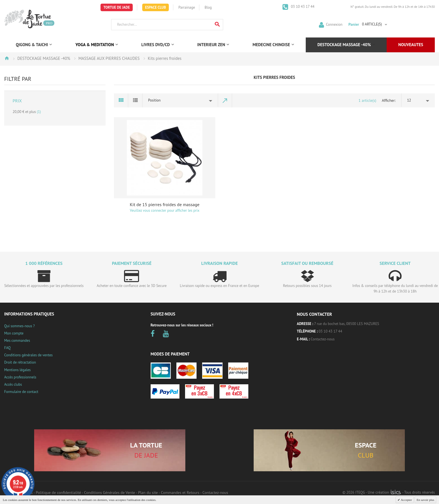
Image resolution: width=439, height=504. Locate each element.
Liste (135, 100)
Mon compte (14, 333)
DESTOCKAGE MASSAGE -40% (44, 58)
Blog (208, 7)
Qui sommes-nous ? (19, 326)
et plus (27, 112)
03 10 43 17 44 (302, 7)
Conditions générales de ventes (28, 355)
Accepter (406, 500)
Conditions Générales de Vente (109, 493)
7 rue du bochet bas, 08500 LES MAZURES (347, 324)
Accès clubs (13, 384)
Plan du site (148, 493)
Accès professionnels (20, 377)
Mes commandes (17, 341)
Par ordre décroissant (225, 100)
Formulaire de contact (21, 392)
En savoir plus (425, 500)
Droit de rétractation (20, 362)
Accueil (7, 58)
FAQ (7, 348)
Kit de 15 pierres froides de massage (165, 204)
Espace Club (156, 7)
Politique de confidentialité (58, 493)
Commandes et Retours (180, 493)
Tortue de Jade (116, 7)
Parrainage (187, 7)
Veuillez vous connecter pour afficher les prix (165, 210)
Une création (384, 492)
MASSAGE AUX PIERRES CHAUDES (109, 58)
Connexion (334, 24)
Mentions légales (17, 370)
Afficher (388, 100)
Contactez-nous (323, 339)
